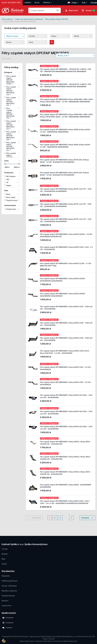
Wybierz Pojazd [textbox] (12, 36)
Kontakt (94, 3)
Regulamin (6, 576)
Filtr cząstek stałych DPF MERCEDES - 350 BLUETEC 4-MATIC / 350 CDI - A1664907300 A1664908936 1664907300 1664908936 (65, 70)
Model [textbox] (77, 36)
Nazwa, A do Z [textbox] (63, 56)
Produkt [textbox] (32, 36)
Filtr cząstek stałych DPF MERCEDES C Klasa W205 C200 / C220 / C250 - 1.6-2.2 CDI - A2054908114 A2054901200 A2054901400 (65, 502)
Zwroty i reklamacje (9, 586)
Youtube (7, 628)
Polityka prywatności (10, 581)
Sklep (12, 2)
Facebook (8, 618)
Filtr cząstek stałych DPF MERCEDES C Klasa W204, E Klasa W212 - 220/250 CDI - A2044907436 (66, 443)
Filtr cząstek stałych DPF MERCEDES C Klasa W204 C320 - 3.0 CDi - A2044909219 (66, 368)
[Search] (42, 10)
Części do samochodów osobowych (29, 19)
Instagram (8, 623)
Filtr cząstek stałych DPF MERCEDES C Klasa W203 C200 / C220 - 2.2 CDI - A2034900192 (66, 248)
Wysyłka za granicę (9, 591)
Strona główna (7, 19)
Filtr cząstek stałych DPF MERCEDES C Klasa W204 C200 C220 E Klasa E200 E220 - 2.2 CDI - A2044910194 (65, 352)
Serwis (28, 3)
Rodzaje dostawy (8, 596)
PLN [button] (84, 3)
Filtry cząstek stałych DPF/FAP (57, 19)
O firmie (5, 549)
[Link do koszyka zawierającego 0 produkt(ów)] (88, 10)
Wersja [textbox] (9, 42)
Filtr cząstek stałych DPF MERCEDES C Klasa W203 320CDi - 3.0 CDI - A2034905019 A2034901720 (67, 235)
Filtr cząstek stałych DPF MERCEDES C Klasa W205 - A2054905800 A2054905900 (66, 486)
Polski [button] (72, 3)
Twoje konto (6, 606)
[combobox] (15, 36)
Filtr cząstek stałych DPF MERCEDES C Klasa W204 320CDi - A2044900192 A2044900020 (63, 280)
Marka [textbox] (54, 36)
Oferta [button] (47, 3)
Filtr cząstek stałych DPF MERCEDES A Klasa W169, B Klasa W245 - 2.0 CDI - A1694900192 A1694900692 (66, 131)
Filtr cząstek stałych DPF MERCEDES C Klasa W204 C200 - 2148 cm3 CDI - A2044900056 (66, 308)
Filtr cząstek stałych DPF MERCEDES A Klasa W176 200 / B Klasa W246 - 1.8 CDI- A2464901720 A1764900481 (64, 161)
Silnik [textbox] (31, 42)
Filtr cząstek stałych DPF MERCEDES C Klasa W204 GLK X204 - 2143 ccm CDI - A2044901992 (66, 396)
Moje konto (71, 10)
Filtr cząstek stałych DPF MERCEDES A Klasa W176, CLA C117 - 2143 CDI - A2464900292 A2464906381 (66, 190)
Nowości (5, 601)
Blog (37, 3)
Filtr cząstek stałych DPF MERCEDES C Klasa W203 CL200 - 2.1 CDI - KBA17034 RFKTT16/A (66, 265)
